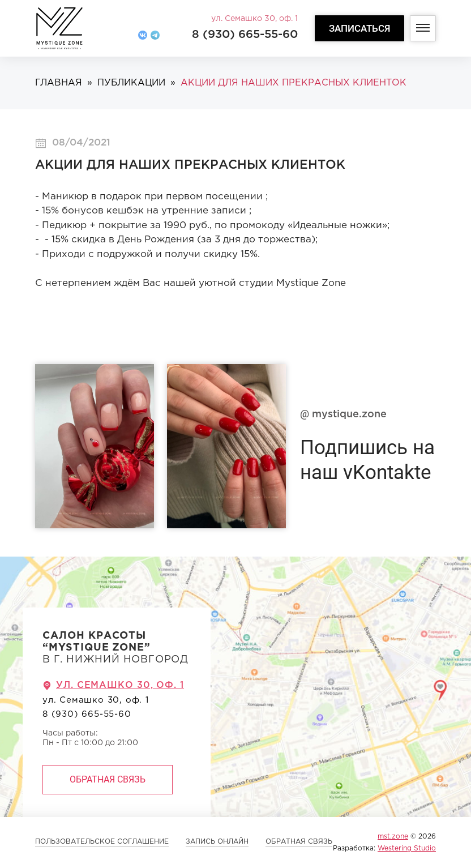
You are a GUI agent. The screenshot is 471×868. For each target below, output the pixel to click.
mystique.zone (343, 414)
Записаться (360, 28)
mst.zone (393, 837)
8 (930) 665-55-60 (245, 35)
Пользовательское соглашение (102, 842)
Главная (59, 83)
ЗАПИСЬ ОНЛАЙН (217, 842)
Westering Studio (407, 848)
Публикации (131, 83)
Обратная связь (108, 779)
